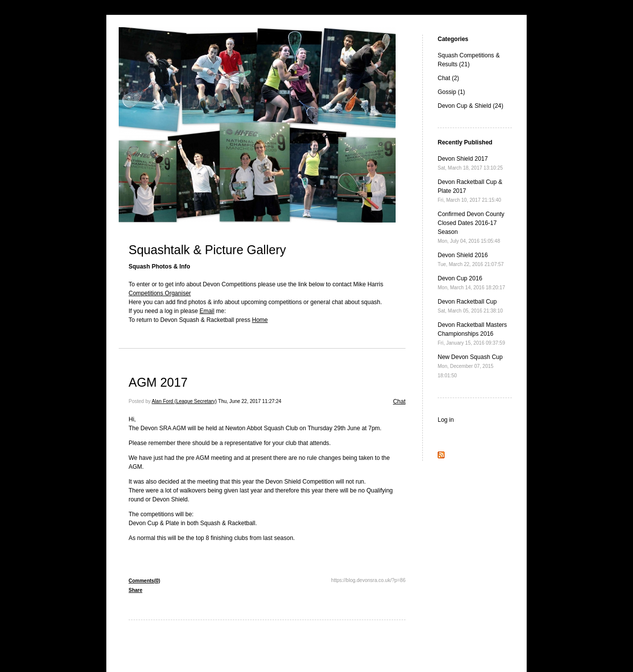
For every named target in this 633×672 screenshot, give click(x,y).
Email (207, 311)
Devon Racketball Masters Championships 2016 (472, 334)
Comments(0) (144, 581)
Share (136, 590)
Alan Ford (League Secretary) (184, 401)
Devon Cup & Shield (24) (471, 106)
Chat (399, 402)
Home (260, 320)
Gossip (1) (451, 92)
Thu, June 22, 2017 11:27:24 (250, 401)
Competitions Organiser (160, 293)
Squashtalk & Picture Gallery (207, 250)
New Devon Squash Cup (470, 366)
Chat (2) (448, 78)
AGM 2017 (158, 382)
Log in (446, 420)
